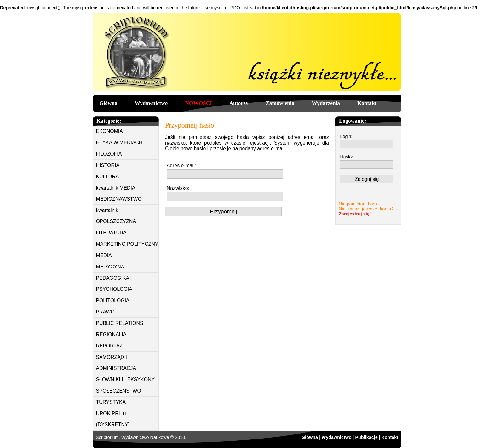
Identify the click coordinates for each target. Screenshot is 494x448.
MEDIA (104, 255)
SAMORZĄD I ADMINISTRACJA (116, 363)
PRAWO (105, 312)
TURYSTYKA (111, 402)
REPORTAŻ (109, 346)
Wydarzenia (326, 103)
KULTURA (108, 177)
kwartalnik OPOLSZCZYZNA (116, 216)
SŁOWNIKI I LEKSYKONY (125, 379)
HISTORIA (108, 165)
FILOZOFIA (109, 154)
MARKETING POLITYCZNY (127, 244)
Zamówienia (280, 103)
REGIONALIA (111, 334)
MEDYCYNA (110, 267)
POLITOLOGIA (113, 300)
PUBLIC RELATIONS (120, 323)
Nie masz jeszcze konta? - (368, 211)
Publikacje (366, 437)
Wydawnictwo (151, 103)
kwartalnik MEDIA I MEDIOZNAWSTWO (119, 193)
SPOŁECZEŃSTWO (119, 391)
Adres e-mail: (181, 166)
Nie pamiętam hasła (359, 204)
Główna (108, 103)
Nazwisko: (178, 188)
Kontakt (367, 103)
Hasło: (346, 157)
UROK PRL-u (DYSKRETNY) (113, 419)
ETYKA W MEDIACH (119, 143)
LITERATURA (111, 233)
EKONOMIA (109, 131)
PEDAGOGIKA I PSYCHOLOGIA (114, 284)
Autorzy (239, 103)
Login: (346, 136)
